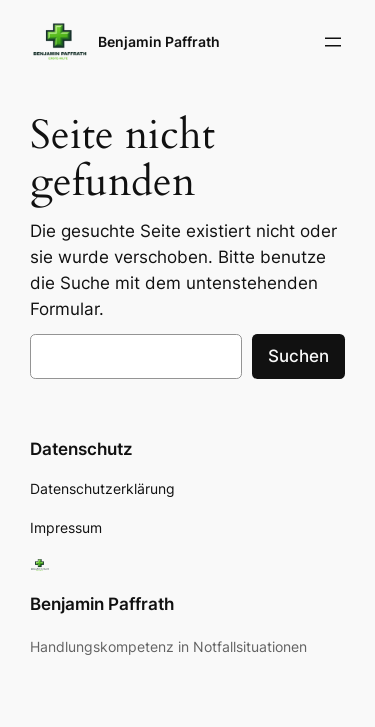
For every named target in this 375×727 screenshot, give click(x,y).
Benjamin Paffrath (159, 41)
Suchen (298, 356)
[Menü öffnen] (333, 42)
